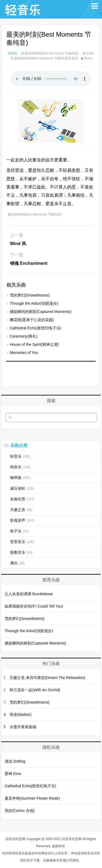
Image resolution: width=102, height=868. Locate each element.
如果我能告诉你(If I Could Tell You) (34, 606)
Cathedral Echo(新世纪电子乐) (36, 328)
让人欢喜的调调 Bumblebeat (29, 594)
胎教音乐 (21, 552)
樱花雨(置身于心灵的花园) (32, 320)
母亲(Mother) (21, 715)
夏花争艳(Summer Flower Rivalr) (32, 798)
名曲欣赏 (22, 499)
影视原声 (22, 520)
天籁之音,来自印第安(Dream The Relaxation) (47, 678)
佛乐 (17, 563)
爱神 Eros (13, 774)
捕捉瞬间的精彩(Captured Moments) (41, 312)
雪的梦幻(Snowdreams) (30, 295)
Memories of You (24, 353)
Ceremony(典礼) (24, 336)
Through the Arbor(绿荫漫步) (34, 303)
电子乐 (19, 531)
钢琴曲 (20, 478)
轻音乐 (20, 456)
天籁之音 (21, 510)
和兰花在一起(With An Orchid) (35, 690)
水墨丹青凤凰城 (23, 727)
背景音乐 (22, 542)
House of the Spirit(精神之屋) (34, 344)
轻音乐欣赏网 (16, 839)
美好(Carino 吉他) (20, 811)
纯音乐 (13, 53)
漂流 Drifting (15, 761)
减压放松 (22, 488)
